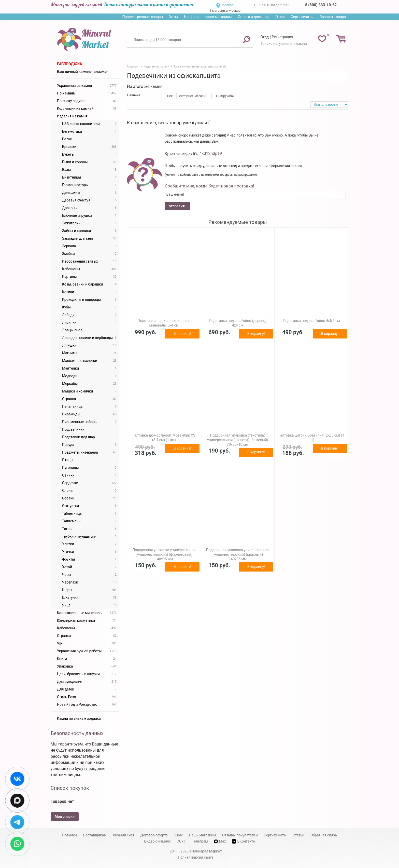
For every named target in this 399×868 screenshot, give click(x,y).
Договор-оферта (154, 835)
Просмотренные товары (142, 17)
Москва (227, 5)
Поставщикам (95, 835)
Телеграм (200, 841)
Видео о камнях (158, 841)
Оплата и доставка (254, 17)
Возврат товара (333, 17)
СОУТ (181, 841)
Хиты (173, 17)
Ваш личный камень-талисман (83, 72)
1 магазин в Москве (225, 11)
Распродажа (69, 64)
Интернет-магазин (193, 96)
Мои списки (65, 817)
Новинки (191, 17)
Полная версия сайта (196, 857)
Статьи (298, 835)
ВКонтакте (243, 841)
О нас (280, 17)
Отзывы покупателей (240, 835)
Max (220, 841)
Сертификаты (302, 17)
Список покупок (70, 788)
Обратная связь (324, 835)
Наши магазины (218, 17)
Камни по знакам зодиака (79, 718)
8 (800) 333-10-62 (321, 5)
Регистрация (282, 37)
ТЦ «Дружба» (224, 96)
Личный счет (124, 835)
